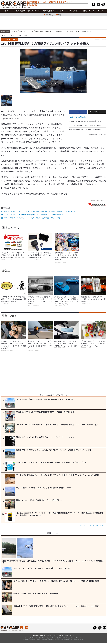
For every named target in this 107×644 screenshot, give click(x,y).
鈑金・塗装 (47, 11)
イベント (100, 11)
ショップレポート (19, 31)
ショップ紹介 (73, 11)
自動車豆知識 (87, 31)
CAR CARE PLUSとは (39, 635)
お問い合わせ (69, 635)
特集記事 (87, 11)
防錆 (60, 15)
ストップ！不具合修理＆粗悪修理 (40, 31)
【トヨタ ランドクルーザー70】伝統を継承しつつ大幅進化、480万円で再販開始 (33, 215)
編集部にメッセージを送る (98, 134)
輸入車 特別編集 (79, 117)
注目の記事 (21, 11)
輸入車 (6, 271)
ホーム (7, 11)
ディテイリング (34, 11)
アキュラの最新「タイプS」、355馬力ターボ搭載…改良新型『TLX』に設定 (32, 218)
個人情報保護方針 (59, 635)
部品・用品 (9, 315)
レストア (60, 11)
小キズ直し (49, 15)
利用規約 (49, 635)
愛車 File (59, 31)
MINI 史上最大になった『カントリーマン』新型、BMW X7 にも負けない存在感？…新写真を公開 (40, 211)
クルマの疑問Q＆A (72, 31)
